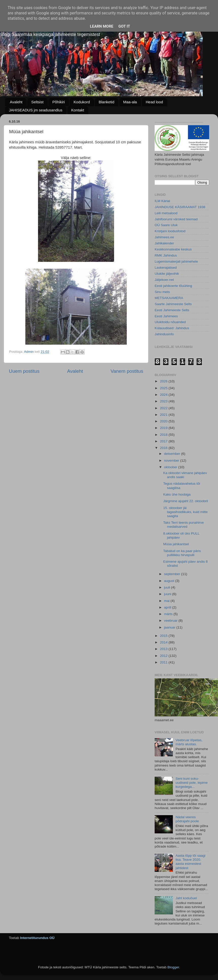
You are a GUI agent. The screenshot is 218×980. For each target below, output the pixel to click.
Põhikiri (58, 102)
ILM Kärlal (162, 201)
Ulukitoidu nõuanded (170, 322)
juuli (168, 587)
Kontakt (78, 110)
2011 (164, 662)
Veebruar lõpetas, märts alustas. (189, 742)
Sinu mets (162, 292)
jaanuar (170, 627)
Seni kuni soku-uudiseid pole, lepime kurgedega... (192, 783)
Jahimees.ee (164, 237)
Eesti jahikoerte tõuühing (173, 286)
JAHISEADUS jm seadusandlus (36, 110)
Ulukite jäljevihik (167, 274)
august (170, 581)
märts (169, 614)
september (173, 574)
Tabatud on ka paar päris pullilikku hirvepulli (182, 553)
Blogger (173, 967)
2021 (164, 415)
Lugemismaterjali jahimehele (176, 261)
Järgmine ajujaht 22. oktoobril (186, 501)
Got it (124, 26)
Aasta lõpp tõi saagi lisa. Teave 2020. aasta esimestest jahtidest (190, 862)
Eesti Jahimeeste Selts (172, 310)
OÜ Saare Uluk (166, 225)
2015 (164, 636)
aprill (168, 607)
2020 (164, 421)
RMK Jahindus (166, 255)
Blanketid (106, 102)
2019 (164, 428)
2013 (164, 649)
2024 (164, 395)
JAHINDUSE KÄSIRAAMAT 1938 (180, 207)
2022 (164, 408)
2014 (164, 642)
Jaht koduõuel (186, 898)
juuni (168, 594)
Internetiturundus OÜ (37, 938)
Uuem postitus (24, 371)
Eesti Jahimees (166, 316)
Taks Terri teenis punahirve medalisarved (184, 525)
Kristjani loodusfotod (170, 231)
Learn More (102, 26)
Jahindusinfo (164, 334)
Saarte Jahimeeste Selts (173, 304)
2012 (164, 656)
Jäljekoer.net (164, 280)
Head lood (154, 102)
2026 (164, 381)
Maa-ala (130, 102)
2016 (164, 448)
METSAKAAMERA (169, 298)
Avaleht (16, 102)
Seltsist (37, 102)
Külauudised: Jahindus (172, 328)
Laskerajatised (166, 268)
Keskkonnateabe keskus (173, 249)
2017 (164, 441)
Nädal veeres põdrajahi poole (187, 819)
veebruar (171, 621)
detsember (173, 454)
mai (167, 601)
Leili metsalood (166, 213)
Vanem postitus (127, 371)
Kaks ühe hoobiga (177, 494)
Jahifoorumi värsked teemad (176, 219)
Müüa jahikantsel (176, 544)
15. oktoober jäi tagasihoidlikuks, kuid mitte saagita (186, 512)
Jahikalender (164, 243)
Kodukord (82, 102)
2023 (164, 401)
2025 (164, 388)
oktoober (171, 467)
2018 (164, 435)
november (172, 460)
